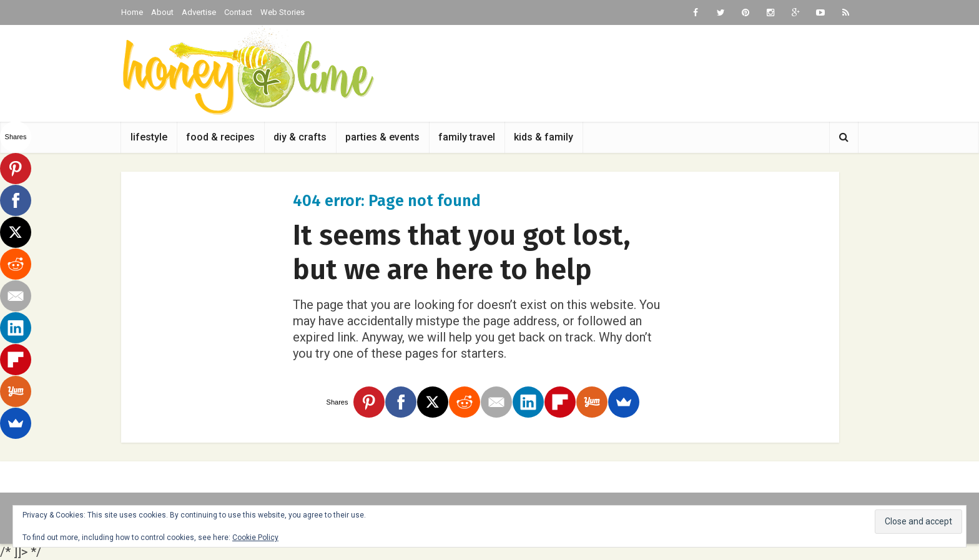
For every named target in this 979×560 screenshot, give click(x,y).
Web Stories (283, 12)
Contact (238, 12)
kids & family (544, 137)
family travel (467, 137)
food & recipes (220, 137)
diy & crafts (300, 137)
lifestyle (149, 137)
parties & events (382, 137)
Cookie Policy (255, 538)
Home (132, 12)
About (162, 12)
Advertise (199, 12)
